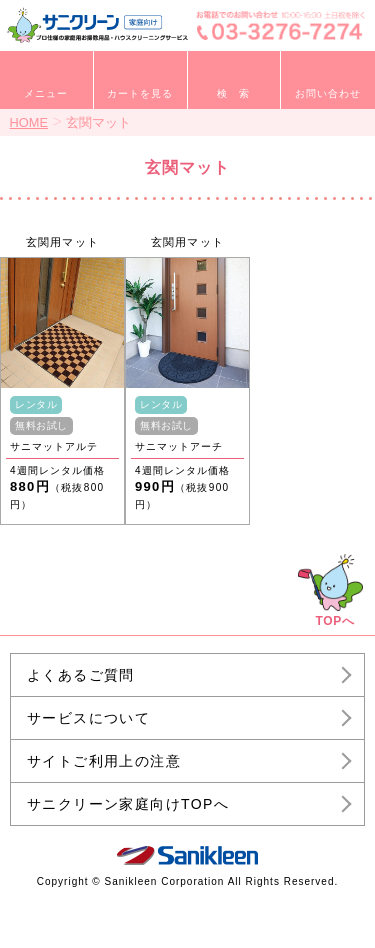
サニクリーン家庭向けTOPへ (128, 804)
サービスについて (88, 718)
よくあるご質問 (81, 675)
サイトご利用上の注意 (104, 761)
